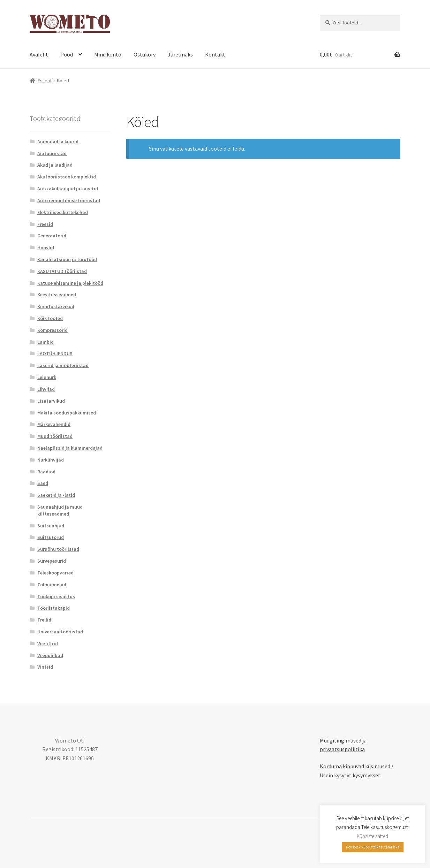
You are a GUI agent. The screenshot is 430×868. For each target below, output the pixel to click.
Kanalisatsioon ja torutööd (67, 259)
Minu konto (108, 54)
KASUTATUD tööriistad (62, 271)
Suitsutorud (51, 537)
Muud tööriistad (55, 436)
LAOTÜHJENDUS (55, 353)
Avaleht (39, 54)
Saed (43, 483)
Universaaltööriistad (60, 632)
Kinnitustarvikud (56, 306)
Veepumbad (50, 655)
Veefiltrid (48, 644)
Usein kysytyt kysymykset (350, 775)
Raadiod (46, 472)
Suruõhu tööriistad (58, 549)
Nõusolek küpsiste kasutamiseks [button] (373, 847)
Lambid (46, 342)
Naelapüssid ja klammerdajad (70, 448)
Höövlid (46, 248)
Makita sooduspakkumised (67, 413)
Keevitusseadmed (57, 295)
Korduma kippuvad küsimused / (357, 766)
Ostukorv (145, 54)
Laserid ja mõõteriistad (63, 365)
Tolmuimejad (52, 585)
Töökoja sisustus (56, 596)
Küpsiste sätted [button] (372, 836)
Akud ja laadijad (55, 165)
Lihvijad (46, 389)
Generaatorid (52, 236)
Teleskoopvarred (55, 573)
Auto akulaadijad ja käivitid (68, 189)
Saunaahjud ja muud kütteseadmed (60, 510)
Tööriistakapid (54, 608)
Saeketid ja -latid (56, 495)
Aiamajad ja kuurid (58, 142)
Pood (67, 54)
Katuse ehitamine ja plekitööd (70, 283)
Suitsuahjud (51, 526)
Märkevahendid (54, 424)
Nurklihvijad (51, 460)
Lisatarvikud (51, 401)
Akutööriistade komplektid (67, 177)
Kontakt (215, 54)
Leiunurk (47, 377)
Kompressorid (52, 330)
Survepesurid (52, 561)
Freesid (45, 224)
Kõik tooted (50, 318)
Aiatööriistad (52, 153)
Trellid (44, 620)
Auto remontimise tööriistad (69, 200)
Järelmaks (180, 54)
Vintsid (45, 667)
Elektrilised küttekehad (63, 212)
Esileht (45, 81)
